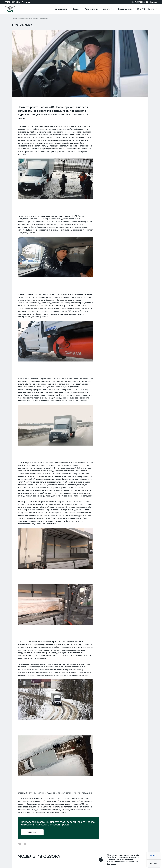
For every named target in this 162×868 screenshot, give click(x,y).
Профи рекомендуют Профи (29, 18)
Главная (14, 18)
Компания (153, 9)
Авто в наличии (92, 9)
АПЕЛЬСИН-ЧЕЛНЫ (13, 2)
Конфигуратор (108, 9)
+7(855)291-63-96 (141, 2)
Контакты (153, 2)
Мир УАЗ (141, 9)
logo (13, 9)
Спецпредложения (126, 9)
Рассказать (32, 832)
